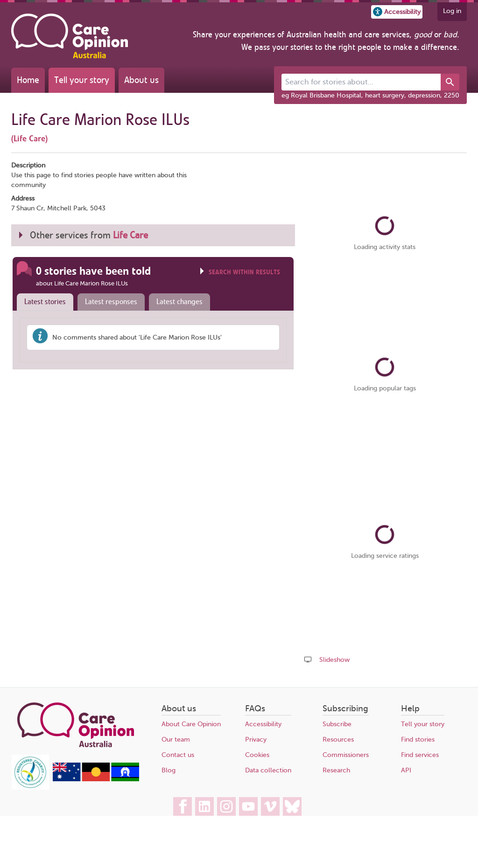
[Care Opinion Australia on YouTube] (248, 806)
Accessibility (263, 724)
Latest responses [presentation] (111, 302)
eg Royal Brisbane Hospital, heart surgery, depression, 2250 (370, 95)
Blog (169, 770)
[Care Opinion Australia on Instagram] (226, 806)
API (406, 770)
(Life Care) (29, 139)
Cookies (257, 755)
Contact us (178, 755)
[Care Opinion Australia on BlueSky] (292, 806)
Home (28, 80)
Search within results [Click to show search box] (244, 272)
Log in (452, 11)
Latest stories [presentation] (45, 302)
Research (336, 770)
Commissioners (346, 755)
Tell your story (82, 80)
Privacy (256, 740)
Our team (176, 740)
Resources (338, 740)
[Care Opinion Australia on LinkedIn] (204, 806)
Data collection (268, 770)
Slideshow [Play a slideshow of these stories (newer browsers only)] (334, 660)
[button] (397, 12)
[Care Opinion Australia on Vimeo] (270, 806)
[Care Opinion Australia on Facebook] (183, 806)
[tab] (43, 302)
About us (141, 80)
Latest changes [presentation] (179, 302)
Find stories (418, 740)
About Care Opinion (191, 724)
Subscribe (337, 724)
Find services (420, 755)
